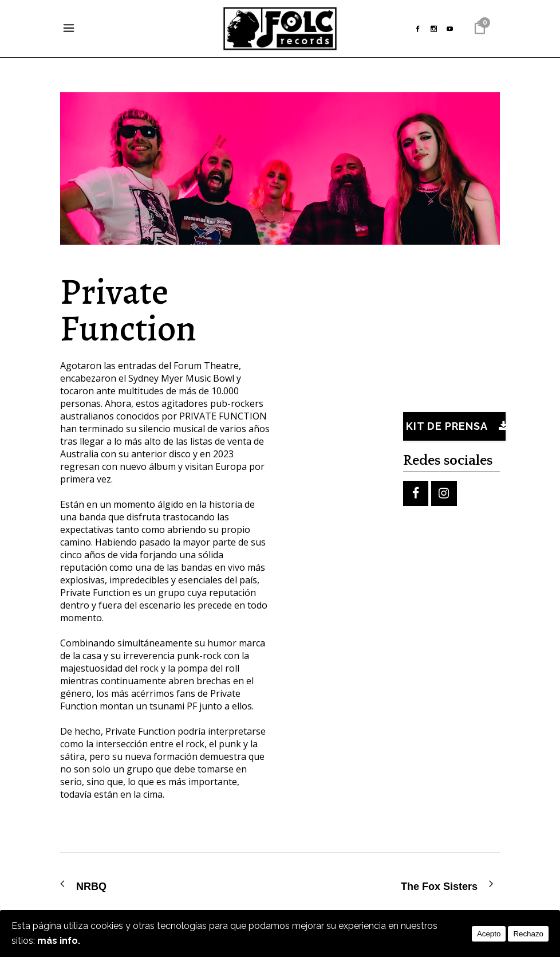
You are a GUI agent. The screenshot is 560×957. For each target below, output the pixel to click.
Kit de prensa (456, 426)
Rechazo (528, 934)
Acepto (489, 934)
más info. (59, 941)
